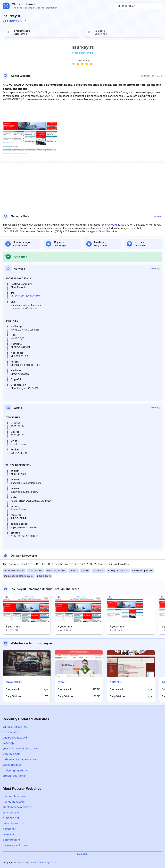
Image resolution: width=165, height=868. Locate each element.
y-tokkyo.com (12, 754)
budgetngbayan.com (16, 770)
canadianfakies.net (15, 727)
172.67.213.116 (33, 296)
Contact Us (83, 854)
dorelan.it (9, 834)
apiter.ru (115, 682)
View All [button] (158, 216)
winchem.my (11, 812)
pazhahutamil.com (15, 796)
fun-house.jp (11, 732)
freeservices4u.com (16, 845)
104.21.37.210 (18, 296)
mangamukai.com (14, 802)
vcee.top (8, 743)
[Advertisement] (82, 111)
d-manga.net (11, 818)
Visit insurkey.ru (14, 21)
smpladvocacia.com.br (17, 807)
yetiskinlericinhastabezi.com (21, 748)
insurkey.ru (111, 225)
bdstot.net (9, 829)
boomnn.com (11, 840)
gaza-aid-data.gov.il (15, 738)
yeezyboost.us (12, 765)
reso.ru (63, 682)
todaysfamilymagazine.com (20, 759)
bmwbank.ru (14, 682)
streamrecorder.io (14, 776)
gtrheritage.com (13, 823)
